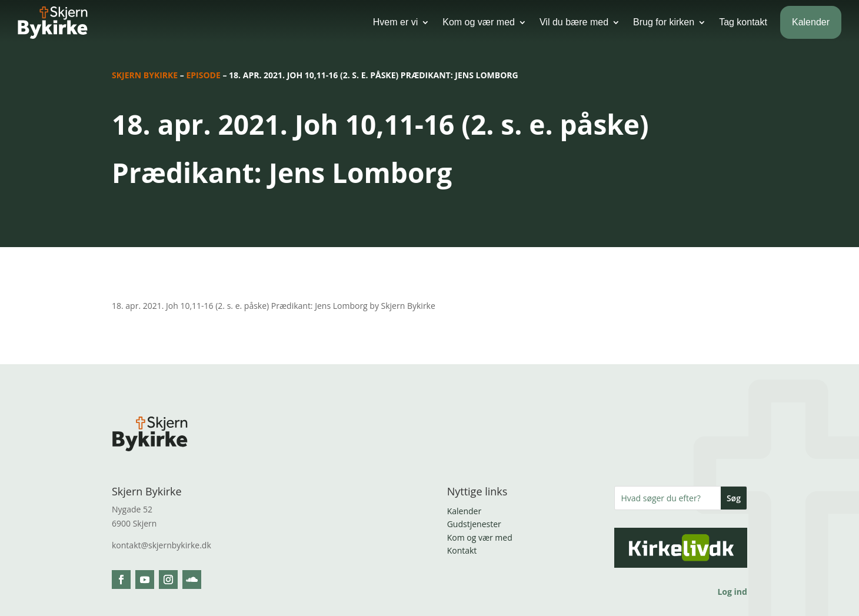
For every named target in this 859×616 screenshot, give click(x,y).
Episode (203, 75)
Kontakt (462, 550)
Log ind (732, 592)
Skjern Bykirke (145, 75)
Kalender (811, 22)
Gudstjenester (474, 524)
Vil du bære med (574, 22)
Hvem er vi (395, 22)
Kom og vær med (479, 22)
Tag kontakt (743, 22)
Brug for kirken (664, 22)
